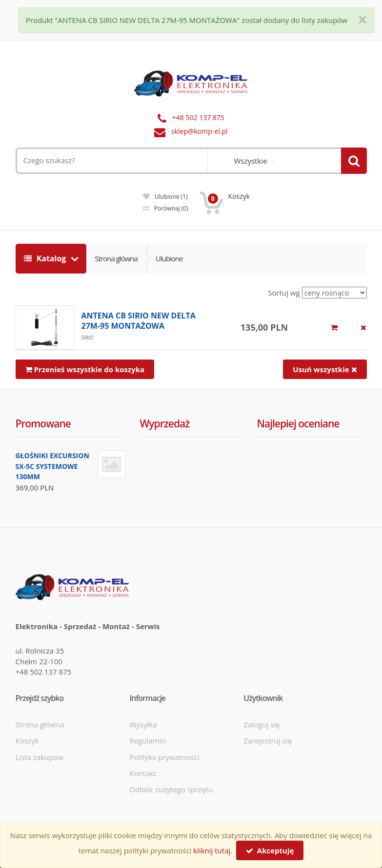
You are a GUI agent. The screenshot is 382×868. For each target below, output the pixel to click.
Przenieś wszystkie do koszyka (85, 369)
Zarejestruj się (268, 741)
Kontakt (142, 773)
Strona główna (116, 258)
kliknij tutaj (212, 850)
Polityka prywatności (164, 757)
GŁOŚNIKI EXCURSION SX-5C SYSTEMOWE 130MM (52, 466)
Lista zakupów (40, 757)
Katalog (46, 258)
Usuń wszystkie (325, 369)
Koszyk (27, 741)
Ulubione (165, 197)
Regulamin (147, 741)
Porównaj (165, 208)
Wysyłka (143, 724)
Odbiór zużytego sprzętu (171, 789)
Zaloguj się (261, 724)
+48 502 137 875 (198, 117)
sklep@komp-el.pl (200, 131)
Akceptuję (270, 850)
